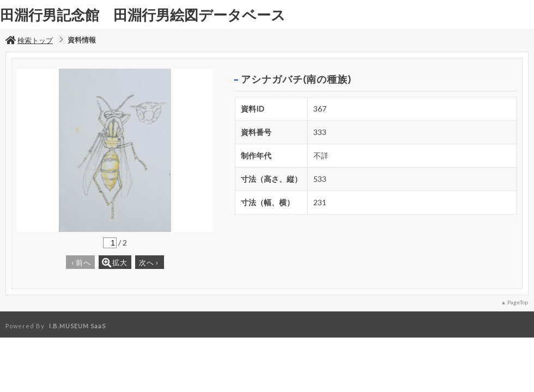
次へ (149, 262)
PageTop (518, 302)
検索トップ (29, 40)
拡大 (115, 263)
